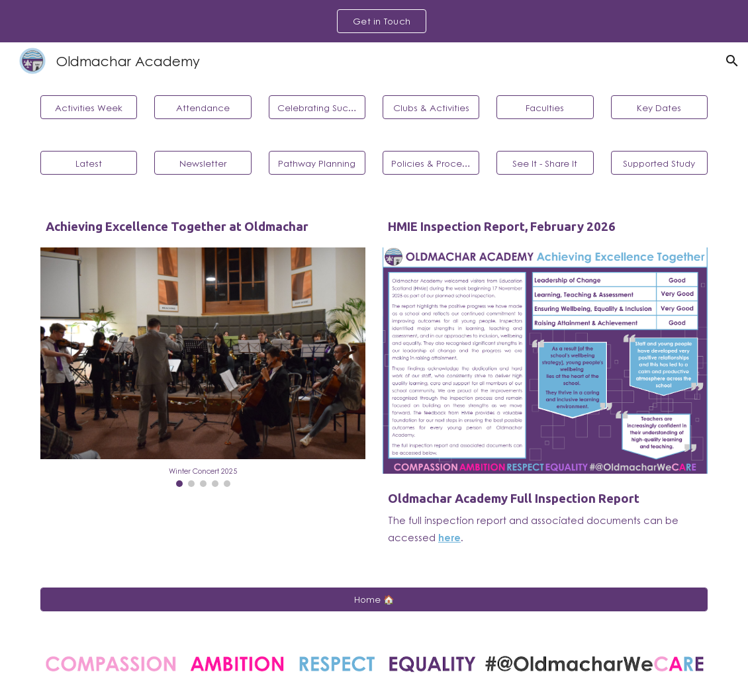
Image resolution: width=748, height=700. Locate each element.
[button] (732, 61)
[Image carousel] (203, 368)
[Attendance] (203, 107)
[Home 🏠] (374, 599)
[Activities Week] (89, 107)
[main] (203, 227)
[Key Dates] (659, 107)
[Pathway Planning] (317, 163)
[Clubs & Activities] (431, 107)
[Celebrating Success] (317, 107)
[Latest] (89, 163)
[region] (374, 21)
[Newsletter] (203, 163)
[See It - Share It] (545, 163)
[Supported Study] (659, 163)
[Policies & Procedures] (431, 163)
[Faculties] (545, 107)
